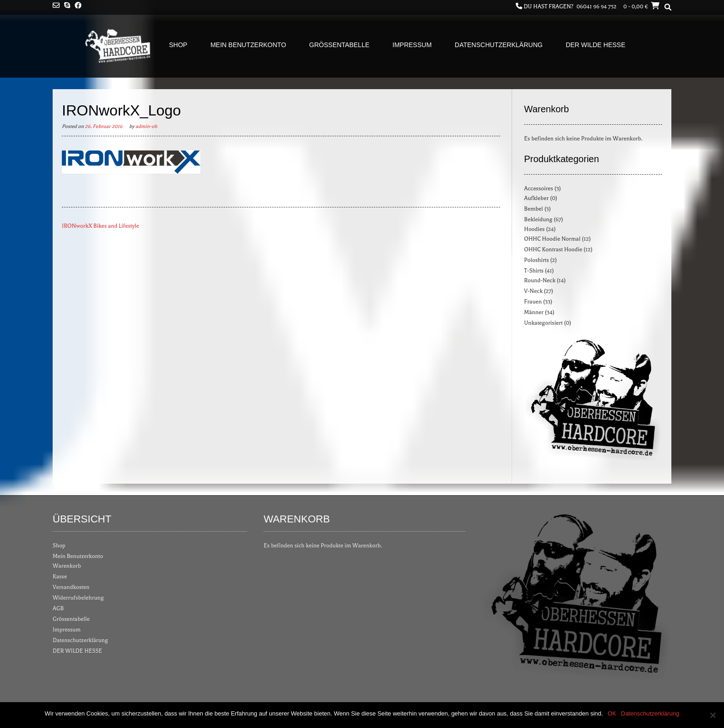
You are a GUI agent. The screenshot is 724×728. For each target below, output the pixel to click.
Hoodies (534, 229)
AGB (58, 608)
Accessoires (539, 188)
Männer (534, 312)
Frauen (533, 302)
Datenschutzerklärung (499, 45)
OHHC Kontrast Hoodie (553, 249)
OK (612, 713)
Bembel (534, 209)
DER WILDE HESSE (595, 45)
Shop (178, 45)
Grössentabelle (339, 45)
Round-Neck (540, 280)
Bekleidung (538, 219)
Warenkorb (67, 566)
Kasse (60, 576)
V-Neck (533, 291)
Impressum (412, 45)
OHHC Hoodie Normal (552, 239)
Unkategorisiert (543, 323)
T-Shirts (534, 271)
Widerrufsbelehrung (78, 598)
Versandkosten (71, 587)
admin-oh (146, 126)
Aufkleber (536, 198)
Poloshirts (537, 260)
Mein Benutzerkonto (248, 45)
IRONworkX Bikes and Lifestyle (100, 226)
